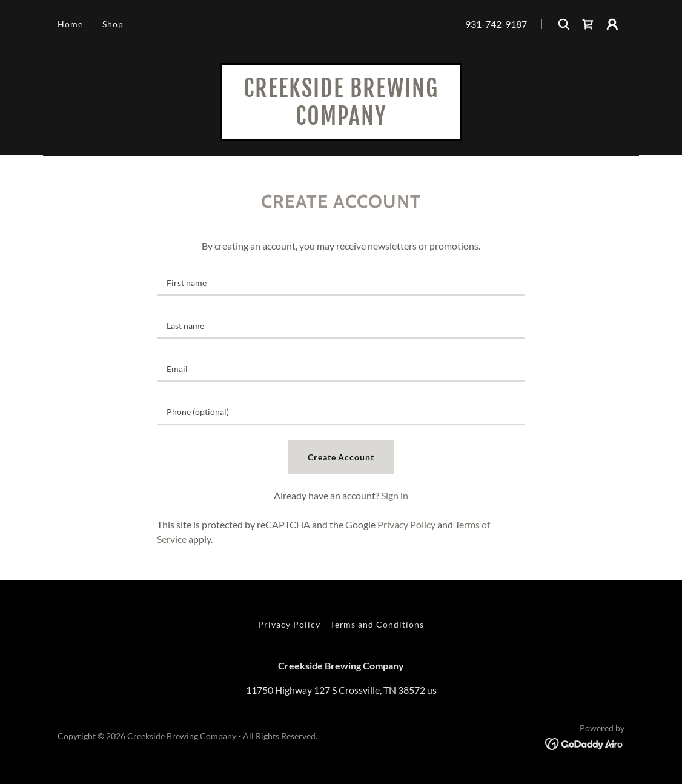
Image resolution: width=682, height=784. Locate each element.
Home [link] (70, 24)
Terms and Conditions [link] (377, 624)
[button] (612, 24)
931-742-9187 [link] (496, 24)
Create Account (341, 457)
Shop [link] (113, 24)
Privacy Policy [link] (406, 524)
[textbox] (341, 282)
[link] (588, 24)
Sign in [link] (395, 495)
